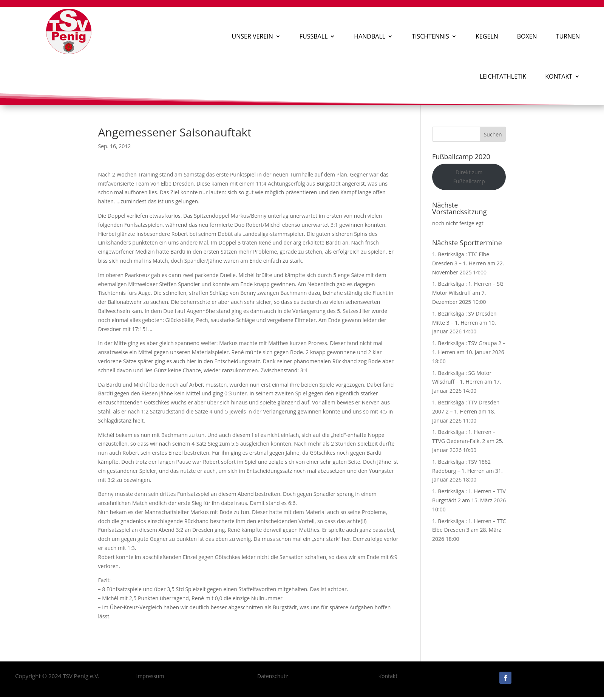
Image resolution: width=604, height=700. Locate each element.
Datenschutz (273, 676)
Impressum (150, 676)
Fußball (314, 36)
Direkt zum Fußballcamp (469, 177)
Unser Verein (253, 36)
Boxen (527, 36)
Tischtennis (430, 36)
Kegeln (487, 36)
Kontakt (559, 76)
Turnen (568, 36)
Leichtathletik (503, 76)
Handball (370, 36)
